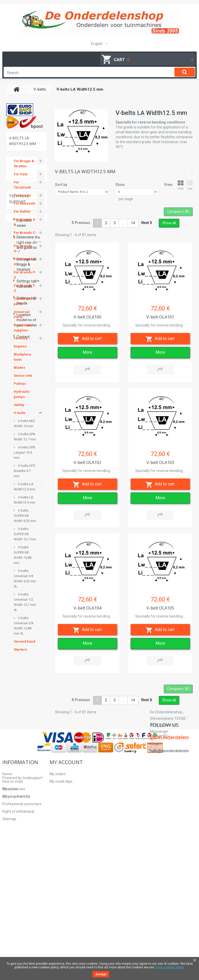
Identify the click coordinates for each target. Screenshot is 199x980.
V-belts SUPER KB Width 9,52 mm (25, 520)
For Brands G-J (23, 253)
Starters (20, 654)
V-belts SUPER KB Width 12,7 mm (25, 539)
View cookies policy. (170, 967)
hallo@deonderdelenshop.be (173, 921)
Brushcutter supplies (24, 332)
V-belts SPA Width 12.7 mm (25, 441)
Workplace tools (23, 362)
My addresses (61, 910)
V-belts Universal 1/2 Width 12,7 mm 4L (25, 607)
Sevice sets (23, 380)
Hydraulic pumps (22, 399)
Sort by (61, 185)
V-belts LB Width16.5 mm (24, 504)
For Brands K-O (25, 266)
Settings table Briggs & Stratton (28, 749)
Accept (101, 974)
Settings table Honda (28, 786)
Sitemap (9, 940)
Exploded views (24, 708)
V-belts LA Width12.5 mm (24, 491)
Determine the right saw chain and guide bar (29, 727)
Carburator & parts (25, 306)
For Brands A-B (25, 227)
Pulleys (20, 388)
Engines (20, 351)
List (190, 185)
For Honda (22, 200)
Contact (23, 822)
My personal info (63, 918)
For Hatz (21, 179)
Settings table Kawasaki (28, 769)
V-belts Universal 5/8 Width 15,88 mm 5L (23, 630)
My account (66, 884)
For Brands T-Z (25, 293)
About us (10, 910)
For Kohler (22, 216)
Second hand (24, 646)
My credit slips (61, 903)
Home (7, 895)
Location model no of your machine (28, 805)
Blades (19, 372)
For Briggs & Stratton (24, 168)
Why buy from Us (16, 918)
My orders (58, 895)
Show (120, 185)
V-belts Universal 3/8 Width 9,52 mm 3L (25, 583)
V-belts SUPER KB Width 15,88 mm (23, 560)
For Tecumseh (22, 189)
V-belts (20, 418)
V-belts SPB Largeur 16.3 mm (24, 457)
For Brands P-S (25, 280)
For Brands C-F (25, 240)
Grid (181, 185)
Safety (19, 409)
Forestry (21, 343)
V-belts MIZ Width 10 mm (24, 428)
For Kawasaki (25, 208)
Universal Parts (22, 319)
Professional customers (22, 925)
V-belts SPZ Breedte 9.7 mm (24, 476)
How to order (13, 903)
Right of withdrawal (18, 933)
